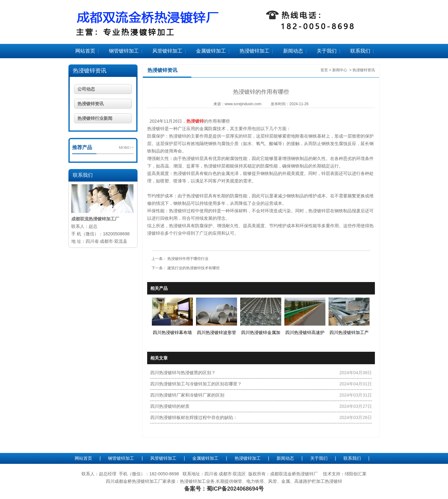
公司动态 (86, 89)
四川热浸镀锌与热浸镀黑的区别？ (183, 373)
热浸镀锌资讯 (90, 71)
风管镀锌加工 (167, 51)
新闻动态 (293, 51)
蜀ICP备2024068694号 (235, 489)
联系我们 (360, 51)
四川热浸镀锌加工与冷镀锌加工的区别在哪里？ (196, 384)
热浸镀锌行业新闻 (95, 118)
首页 (324, 70)
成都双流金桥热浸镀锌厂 (294, 474)
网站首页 (85, 51)
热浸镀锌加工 (254, 51)
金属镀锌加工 (211, 51)
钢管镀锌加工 (124, 51)
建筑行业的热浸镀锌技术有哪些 (193, 268)
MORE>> (126, 148)
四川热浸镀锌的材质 (170, 406)
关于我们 (327, 51)
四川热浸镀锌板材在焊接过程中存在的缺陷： (194, 417)
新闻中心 (340, 70)
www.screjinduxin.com (243, 104)
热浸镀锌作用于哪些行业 (187, 259)
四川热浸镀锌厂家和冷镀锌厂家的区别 (187, 395)
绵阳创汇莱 (356, 474)
